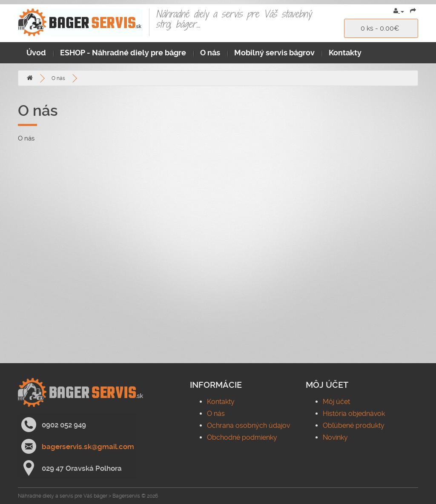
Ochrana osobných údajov (248, 425)
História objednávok (354, 414)
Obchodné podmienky (242, 437)
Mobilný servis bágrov (274, 53)
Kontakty (345, 53)
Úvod (36, 53)
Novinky (335, 437)
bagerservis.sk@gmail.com (88, 447)
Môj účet (336, 402)
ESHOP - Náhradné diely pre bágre (123, 53)
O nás (210, 53)
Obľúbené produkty (354, 425)
